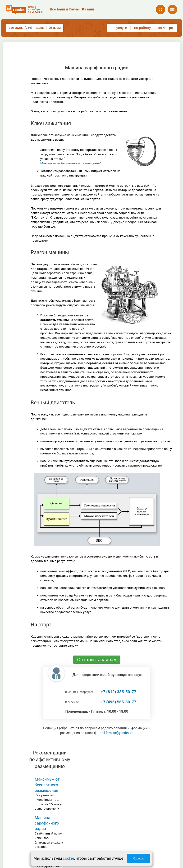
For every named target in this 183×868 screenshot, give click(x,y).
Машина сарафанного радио (47, 823)
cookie (68, 858)
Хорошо (138, 858)
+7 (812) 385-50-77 (118, 692)
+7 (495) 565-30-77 (118, 702)
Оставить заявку (97, 660)
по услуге (119, 28)
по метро (165, 28)
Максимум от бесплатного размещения (70, 163)
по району (142, 28)
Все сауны (20, 28)
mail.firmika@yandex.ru (116, 733)
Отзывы (55, 28)
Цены (40, 28)
